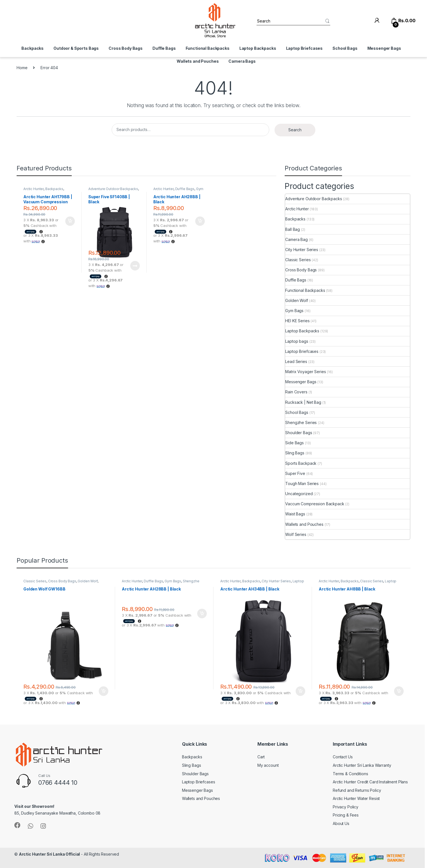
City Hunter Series (302, 250)
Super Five (295, 473)
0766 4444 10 (58, 783)
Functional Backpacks (208, 48)
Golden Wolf (296, 300)
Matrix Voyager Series (305, 372)
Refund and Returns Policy (357, 790)
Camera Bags (242, 61)
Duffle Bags (164, 48)
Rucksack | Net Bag (303, 402)
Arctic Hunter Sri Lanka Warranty (362, 765)
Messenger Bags (384, 48)
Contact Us (343, 757)
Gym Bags (294, 311)
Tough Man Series (302, 483)
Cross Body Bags (126, 48)
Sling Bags (295, 453)
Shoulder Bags (299, 433)
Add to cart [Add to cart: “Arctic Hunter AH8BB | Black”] (399, 691)
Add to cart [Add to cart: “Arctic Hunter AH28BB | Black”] (200, 221)
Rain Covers (296, 392)
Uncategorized (299, 494)
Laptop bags (297, 341)
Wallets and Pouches (198, 61)
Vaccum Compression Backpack (315, 504)
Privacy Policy (346, 807)
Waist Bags (295, 514)
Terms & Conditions (350, 774)
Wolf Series (296, 534)
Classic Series (298, 260)
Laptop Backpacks (258, 48)
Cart (261, 757)
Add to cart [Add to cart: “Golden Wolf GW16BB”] (104, 691)
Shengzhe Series (301, 422)
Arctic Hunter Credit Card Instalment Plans (370, 782)
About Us (341, 823)
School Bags (345, 48)
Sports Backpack (301, 463)
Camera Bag (296, 239)
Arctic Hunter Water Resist (356, 798)
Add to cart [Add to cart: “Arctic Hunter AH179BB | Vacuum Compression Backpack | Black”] (70, 221)
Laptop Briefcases (304, 48)
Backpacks (32, 48)
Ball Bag (293, 229)
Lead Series (296, 361)
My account (268, 765)
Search (295, 130)
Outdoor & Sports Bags (76, 48)
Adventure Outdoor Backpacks (113, 189)
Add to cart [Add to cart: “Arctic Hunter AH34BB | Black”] (300, 691)
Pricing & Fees (346, 815)
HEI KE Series (297, 321)
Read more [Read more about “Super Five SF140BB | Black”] (135, 266)
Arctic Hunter (33, 189)
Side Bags (295, 443)
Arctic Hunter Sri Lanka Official (50, 854)
